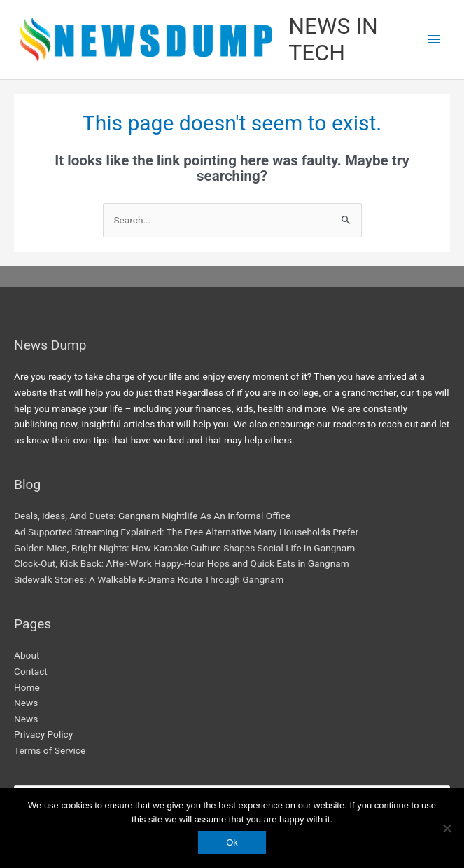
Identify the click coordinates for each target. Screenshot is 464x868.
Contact (31, 671)
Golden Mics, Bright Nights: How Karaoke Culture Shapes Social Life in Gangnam (184, 548)
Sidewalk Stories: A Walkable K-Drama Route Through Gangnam (149, 579)
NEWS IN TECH (333, 39)
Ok (232, 842)
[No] (447, 828)
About (27, 655)
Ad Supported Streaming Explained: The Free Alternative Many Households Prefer (186, 532)
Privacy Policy (43, 734)
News (26, 703)
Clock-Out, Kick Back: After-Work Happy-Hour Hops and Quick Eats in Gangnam (182, 563)
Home (27, 687)
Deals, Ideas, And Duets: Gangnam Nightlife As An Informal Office (152, 516)
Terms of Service (50, 750)
